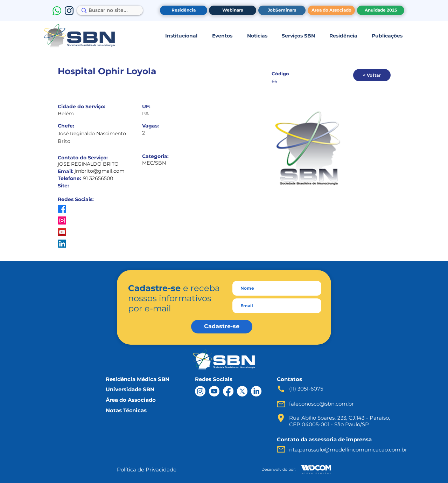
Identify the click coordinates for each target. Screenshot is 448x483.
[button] (181, 36)
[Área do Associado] (331, 10)
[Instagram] (200, 391)
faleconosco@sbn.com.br (321, 404)
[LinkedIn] (256, 391)
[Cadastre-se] (222, 327)
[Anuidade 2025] (381, 10)
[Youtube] (214, 391)
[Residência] (184, 10)
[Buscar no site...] (108, 11)
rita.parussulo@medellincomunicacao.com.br (348, 450)
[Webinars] (233, 10)
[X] (242, 391)
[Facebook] (228, 391)
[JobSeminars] (282, 10)
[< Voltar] (372, 75)
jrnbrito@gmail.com (100, 171)
